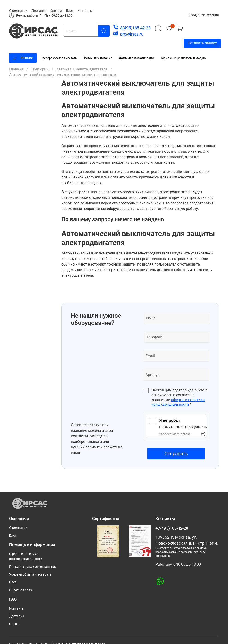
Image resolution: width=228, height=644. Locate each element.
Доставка (39, 11)
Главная (16, 69)
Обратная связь (21, 590)
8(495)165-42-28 (135, 28)
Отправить (176, 454)
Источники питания (98, 58)
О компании (18, 11)
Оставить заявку (202, 43)
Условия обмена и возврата (30, 575)
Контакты (85, 11)
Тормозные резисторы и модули (184, 58)
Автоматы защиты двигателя (82, 69)
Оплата (56, 11)
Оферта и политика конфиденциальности (26, 557)
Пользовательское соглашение (33, 567)
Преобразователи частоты (59, 58)
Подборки (40, 69)
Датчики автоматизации (136, 58)
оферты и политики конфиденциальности (178, 402)
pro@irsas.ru (132, 34)
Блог (70, 11)
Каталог (23, 58)
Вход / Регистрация (204, 15)
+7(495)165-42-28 (172, 528)
